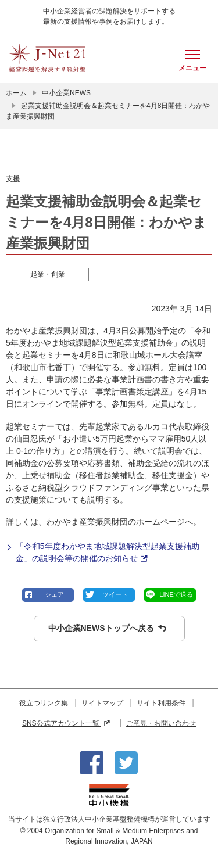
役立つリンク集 (44, 703)
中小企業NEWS (66, 93)
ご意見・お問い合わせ (161, 723)
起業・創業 (48, 274)
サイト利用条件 (162, 703)
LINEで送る (176, 594)
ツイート (115, 594)
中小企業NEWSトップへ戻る (107, 628)
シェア (54, 594)
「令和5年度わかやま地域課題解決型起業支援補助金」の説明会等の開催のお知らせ (103, 553)
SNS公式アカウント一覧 (66, 723)
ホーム (16, 93)
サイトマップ (103, 703)
